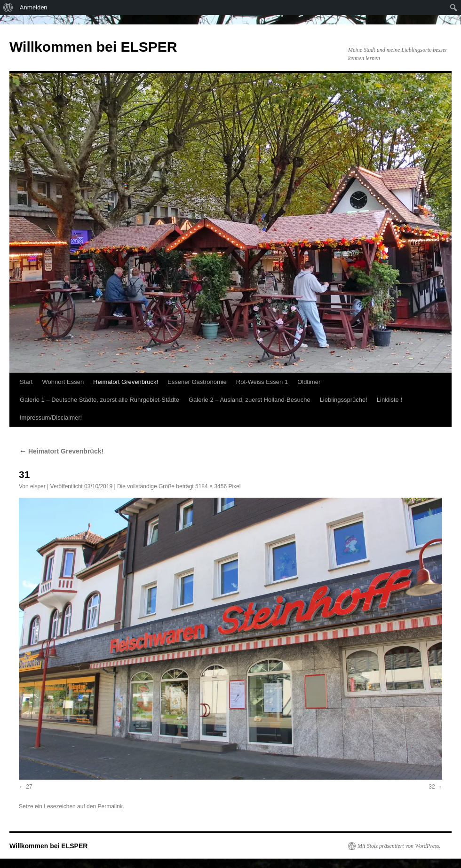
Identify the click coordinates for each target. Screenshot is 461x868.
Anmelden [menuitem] (34, 7)
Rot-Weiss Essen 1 (262, 382)
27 (29, 787)
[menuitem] (8, 8)
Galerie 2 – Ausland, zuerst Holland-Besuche (250, 400)
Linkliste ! (389, 400)
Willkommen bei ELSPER (93, 47)
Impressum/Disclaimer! (51, 418)
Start (26, 382)
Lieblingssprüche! (344, 400)
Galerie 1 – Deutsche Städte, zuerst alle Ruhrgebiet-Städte (99, 400)
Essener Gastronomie (197, 382)
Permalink (110, 806)
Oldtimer (309, 382)
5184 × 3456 (211, 486)
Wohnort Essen (63, 382)
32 (432, 787)
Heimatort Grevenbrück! (126, 382)
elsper (38, 486)
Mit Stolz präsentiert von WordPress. (399, 846)
